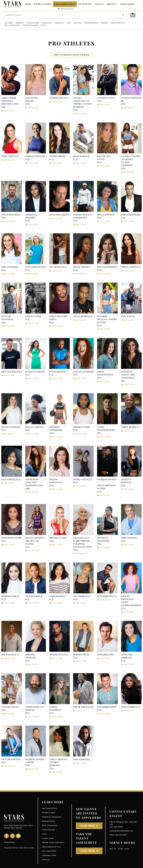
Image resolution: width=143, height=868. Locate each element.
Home (28, 4)
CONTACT (99, 4)
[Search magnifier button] (123, 15)
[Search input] (62, 15)
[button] (32, 107)
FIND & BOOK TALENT (65, 4)
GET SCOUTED (85, 4)
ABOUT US (111, 4)
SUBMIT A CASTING (43, 4)
